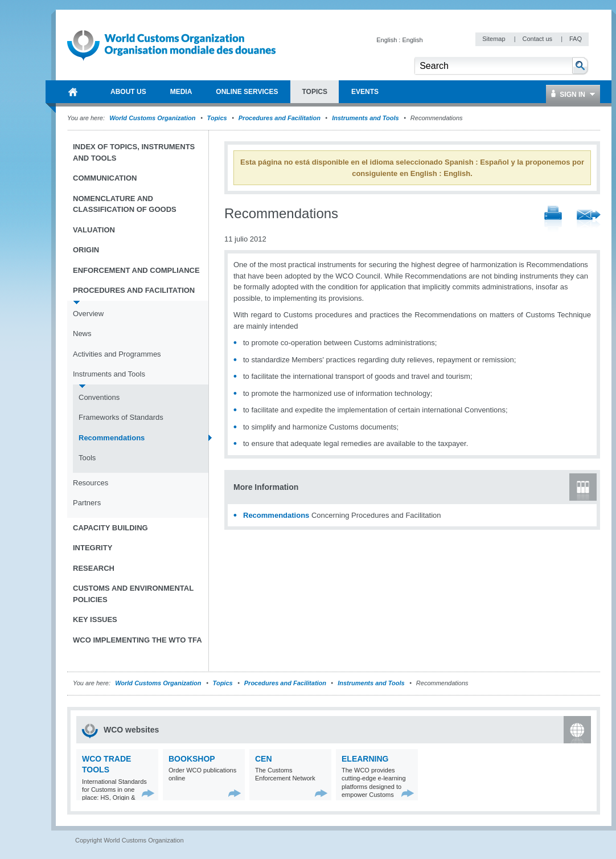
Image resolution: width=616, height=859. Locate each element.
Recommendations (276, 515)
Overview (88, 314)
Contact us (538, 39)
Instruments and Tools (366, 118)
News (82, 334)
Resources (91, 483)
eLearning (365, 759)
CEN (264, 759)
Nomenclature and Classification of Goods (125, 204)
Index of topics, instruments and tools (134, 152)
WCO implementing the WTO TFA (137, 640)
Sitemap (494, 39)
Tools (87, 458)
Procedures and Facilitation (280, 118)
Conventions (99, 397)
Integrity (93, 548)
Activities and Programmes (117, 354)
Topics (217, 118)
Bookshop (192, 759)
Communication (105, 178)
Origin (86, 250)
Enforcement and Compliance (136, 270)
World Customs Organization (153, 118)
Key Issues (95, 619)
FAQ (576, 39)
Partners (87, 503)
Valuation (94, 230)
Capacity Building (110, 528)
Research (94, 568)
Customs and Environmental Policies (133, 594)
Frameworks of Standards (121, 417)
